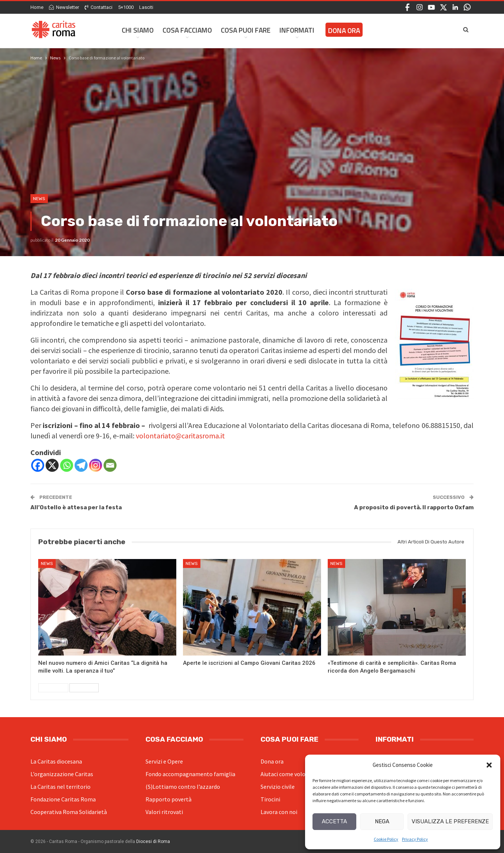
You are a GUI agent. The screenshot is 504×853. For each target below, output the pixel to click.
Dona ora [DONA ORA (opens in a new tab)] (344, 30)
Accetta (334, 821)
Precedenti (53, 688)
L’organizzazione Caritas (62, 774)
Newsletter (64, 7)
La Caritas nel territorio (60, 787)
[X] (52, 465)
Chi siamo (138, 30)
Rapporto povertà (168, 799)
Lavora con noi (279, 812)
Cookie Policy (386, 839)
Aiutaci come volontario (291, 774)
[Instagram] (96, 465)
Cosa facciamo (187, 30)
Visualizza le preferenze (450, 821)
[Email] (110, 465)
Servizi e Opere (164, 761)
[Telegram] (81, 465)
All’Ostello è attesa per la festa (76, 507)
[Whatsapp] (67, 465)
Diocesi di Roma (153, 841)
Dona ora (272, 761)
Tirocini (270, 799)
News (39, 199)
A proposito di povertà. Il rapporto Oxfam (414, 507)
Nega (382, 821)
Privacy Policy (415, 839)
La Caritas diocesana (56, 761)
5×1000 (126, 7)
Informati (297, 30)
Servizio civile (278, 787)
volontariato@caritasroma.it (180, 436)
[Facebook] (38, 465)
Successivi (84, 688)
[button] (489, 765)
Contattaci (99, 7)
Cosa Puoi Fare (246, 30)
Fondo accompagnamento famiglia (190, 774)
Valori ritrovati (164, 812)
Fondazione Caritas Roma (63, 799)
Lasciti (146, 7)
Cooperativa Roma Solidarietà (69, 812)
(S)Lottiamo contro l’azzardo (183, 787)
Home (37, 7)
